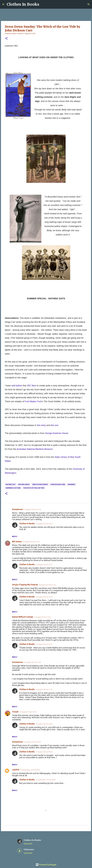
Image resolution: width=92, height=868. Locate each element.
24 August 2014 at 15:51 (31, 542)
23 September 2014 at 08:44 (46, 780)
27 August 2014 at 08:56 (44, 752)
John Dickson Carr (58, 484)
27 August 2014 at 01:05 (32, 742)
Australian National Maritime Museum (35, 449)
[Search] (89, 4)
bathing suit (11, 484)
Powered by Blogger (46, 865)
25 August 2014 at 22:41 (44, 644)
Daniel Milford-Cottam (23, 617)
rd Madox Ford (34, 401)
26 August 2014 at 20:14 (28, 712)
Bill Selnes (17, 542)
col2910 (16, 770)
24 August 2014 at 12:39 (32, 509)
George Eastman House (56, 433)
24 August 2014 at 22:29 (44, 597)
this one (54, 425)
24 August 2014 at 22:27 (44, 565)
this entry (41, 425)
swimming (71, 484)
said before (17, 386)
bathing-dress (24, 484)
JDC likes (31, 386)
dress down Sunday (40, 484)
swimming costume (13, 488)
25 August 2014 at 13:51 (43, 617)
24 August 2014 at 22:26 (44, 524)
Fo (26, 401)
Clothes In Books (23, 4)
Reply (15, 536)
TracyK (15, 712)
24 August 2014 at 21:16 (47, 585)
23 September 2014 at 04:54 (30, 770)
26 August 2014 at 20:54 (44, 724)
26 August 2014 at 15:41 (44, 689)
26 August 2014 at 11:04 (32, 662)
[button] (6, 38)
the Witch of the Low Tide (34, 488)
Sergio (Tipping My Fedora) (25, 585)
